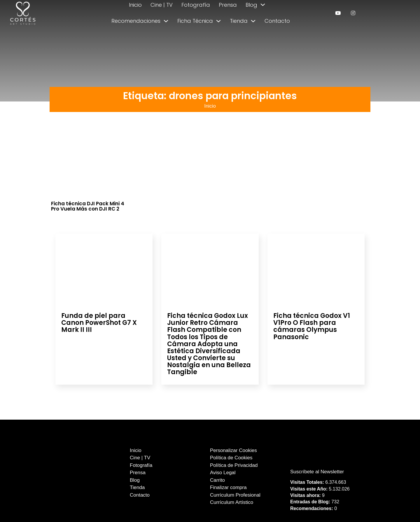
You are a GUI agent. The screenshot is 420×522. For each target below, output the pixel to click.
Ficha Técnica (195, 21)
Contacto (277, 21)
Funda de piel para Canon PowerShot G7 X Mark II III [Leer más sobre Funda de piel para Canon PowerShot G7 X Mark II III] (99, 323)
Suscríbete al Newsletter (317, 472)
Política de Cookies (231, 458)
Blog (251, 5)
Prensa (228, 5)
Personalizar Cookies (233, 450)
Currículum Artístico (232, 502)
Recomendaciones (136, 21)
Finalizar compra (228, 487)
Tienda (239, 21)
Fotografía (196, 5)
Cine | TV (162, 5)
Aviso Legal (223, 473)
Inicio (135, 5)
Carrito (217, 480)
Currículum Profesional (235, 495)
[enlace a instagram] (353, 13)
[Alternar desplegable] (263, 5)
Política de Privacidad (234, 465)
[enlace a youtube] (338, 13)
